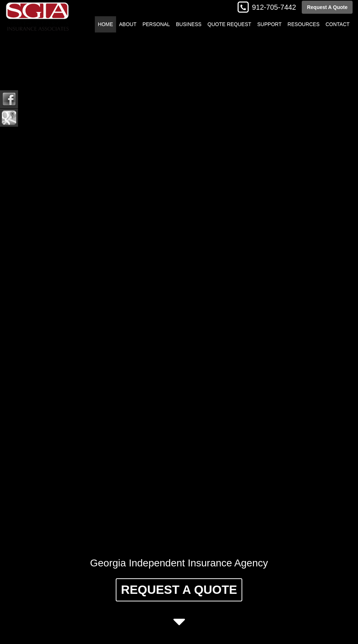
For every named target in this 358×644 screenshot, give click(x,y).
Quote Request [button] (229, 24)
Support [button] (269, 24)
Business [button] (189, 24)
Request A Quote (327, 7)
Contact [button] (338, 24)
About (128, 24)
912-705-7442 (274, 7)
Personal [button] (156, 24)
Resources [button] (304, 24)
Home (106, 24)
